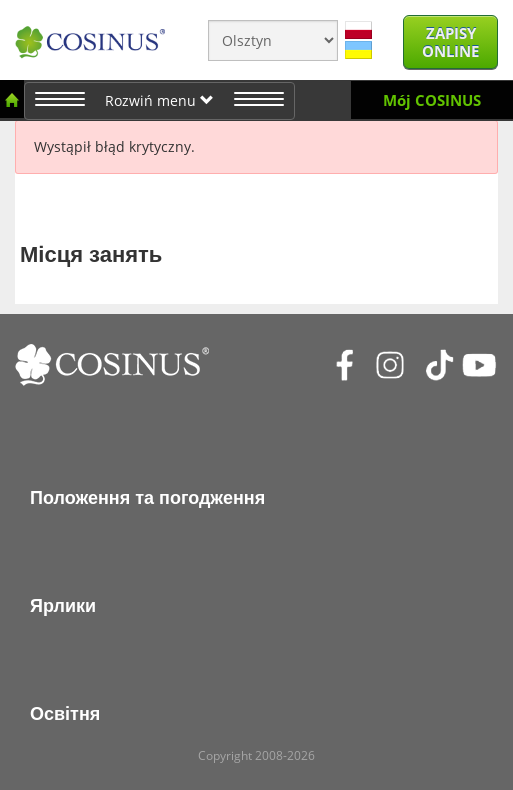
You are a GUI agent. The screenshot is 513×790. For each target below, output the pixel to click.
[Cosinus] (90, 34)
